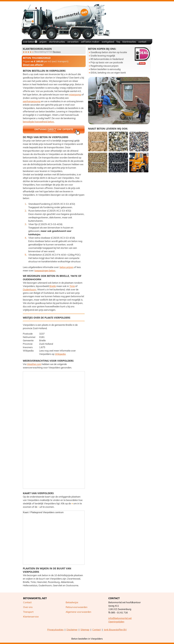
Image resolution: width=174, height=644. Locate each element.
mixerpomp (75, 95)
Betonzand (98, 163)
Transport (28, 612)
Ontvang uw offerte (57, 131)
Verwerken (73, 42)
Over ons (28, 607)
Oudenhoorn (32, 279)
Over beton (30, 42)
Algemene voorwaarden (78, 612)
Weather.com (34, 364)
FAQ (118, 42)
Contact (142, 42)
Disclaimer (72, 630)
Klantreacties (129, 42)
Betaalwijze (72, 602)
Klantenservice (31, 617)
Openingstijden (116, 622)
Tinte (74, 276)
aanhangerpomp (32, 101)
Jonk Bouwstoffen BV (115, 630)
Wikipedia (60, 354)
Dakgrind (118, 142)
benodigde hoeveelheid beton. (39, 122)
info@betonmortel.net (120, 618)
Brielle (53, 286)
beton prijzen (67, 267)
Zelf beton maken (90, 42)
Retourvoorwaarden (77, 607)
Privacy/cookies (55, 630)
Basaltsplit (118, 163)
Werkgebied (108, 42)
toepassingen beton (45, 271)
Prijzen (43, 42)
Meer (139, 163)
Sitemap (85, 630)
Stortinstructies (57, 42)
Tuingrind (139, 142)
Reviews (57, 52)
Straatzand (98, 142)
